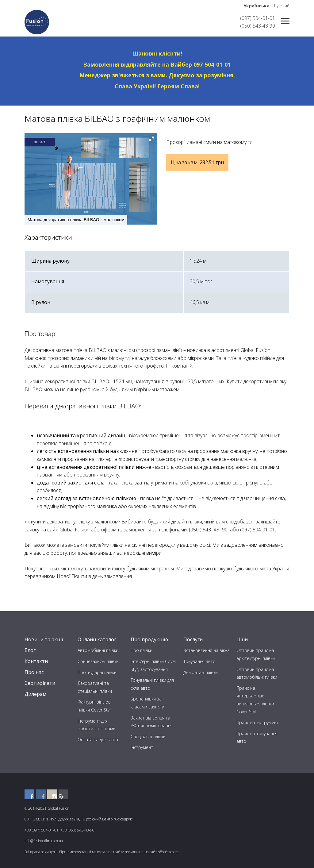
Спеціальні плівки (148, 737)
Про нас (34, 672)
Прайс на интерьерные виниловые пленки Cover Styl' (255, 700)
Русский (282, 6)
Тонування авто (199, 661)
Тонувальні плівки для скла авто (152, 684)
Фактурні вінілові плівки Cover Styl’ (95, 706)
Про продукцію (149, 639)
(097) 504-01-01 (258, 18)
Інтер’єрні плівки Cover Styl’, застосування (153, 665)
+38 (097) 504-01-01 (42, 830)
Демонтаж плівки (201, 672)
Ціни (242, 639)
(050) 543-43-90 (258, 26)
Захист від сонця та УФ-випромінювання (152, 722)
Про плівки (142, 650)
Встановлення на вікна (207, 650)
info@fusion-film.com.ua (44, 841)
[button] (151, 139)
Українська (257, 6)
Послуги (193, 639)
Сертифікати (40, 683)
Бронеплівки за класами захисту (147, 703)
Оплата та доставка (98, 740)
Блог (30, 650)
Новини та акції (44, 639)
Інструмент (142, 747)
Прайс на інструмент (258, 722)
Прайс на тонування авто (257, 737)
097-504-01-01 (212, 64)
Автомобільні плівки (98, 650)
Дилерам (35, 694)
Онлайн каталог (97, 639)
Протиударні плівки (97, 672)
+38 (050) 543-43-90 (77, 830)
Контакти (36, 661)
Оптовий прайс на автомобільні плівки (257, 673)
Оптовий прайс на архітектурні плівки (256, 654)
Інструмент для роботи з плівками (97, 725)
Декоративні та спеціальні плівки (95, 687)
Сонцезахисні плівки (98, 661)
